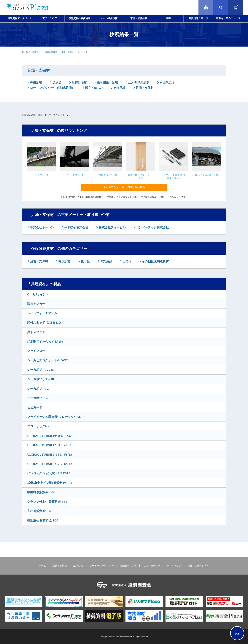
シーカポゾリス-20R (41, 379)
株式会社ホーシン (42, 227)
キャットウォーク (75, 175)
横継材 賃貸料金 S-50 (41, 492)
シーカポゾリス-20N (41, 370)
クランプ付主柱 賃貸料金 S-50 (47, 502)
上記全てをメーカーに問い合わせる (124, 187)
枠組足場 (36, 83)
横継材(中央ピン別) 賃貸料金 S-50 (50, 483)
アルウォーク (42, 175)
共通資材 (36, 52)
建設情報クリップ (198, 18)
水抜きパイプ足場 (108, 175)
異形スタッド (36, 332)
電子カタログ (50, 18)
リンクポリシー (152, 566)
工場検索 (78, 566)
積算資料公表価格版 (79, 18)
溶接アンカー (36, 304)
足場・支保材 (68, 52)
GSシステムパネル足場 (207, 175)
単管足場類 (79, 83)
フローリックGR (38, 426)
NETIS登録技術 (109, 18)
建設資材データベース (20, 18)
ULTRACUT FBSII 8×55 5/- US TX (50, 464)
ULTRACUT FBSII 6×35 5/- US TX (50, 455)
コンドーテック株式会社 (152, 227)
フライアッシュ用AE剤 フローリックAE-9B (56, 417)
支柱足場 (119, 88)
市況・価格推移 (139, 18)
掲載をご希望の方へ (198, 566)
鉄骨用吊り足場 (107, 83)
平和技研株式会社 (76, 227)
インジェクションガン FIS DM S (49, 473)
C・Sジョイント (38, 294)
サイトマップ (174, 566)
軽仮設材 (64, 261)
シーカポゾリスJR (39, 398)
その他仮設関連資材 (155, 261)
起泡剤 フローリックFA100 (45, 342)
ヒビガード (35, 407)
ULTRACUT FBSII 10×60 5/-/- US (49, 436)
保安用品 (106, 261)
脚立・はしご (94, 88)
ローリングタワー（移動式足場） (52, 88)
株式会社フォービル (112, 227)
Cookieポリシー (128, 566)
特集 (169, 18)
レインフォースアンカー (44, 313)
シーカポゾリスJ (38, 389)
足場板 (56, 83)
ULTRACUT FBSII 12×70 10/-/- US (50, 445)
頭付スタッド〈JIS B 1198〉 (46, 323)
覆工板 (85, 261)
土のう (127, 261)
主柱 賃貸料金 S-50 (40, 511)
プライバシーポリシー (102, 566)
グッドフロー (36, 351)
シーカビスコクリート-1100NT (48, 360)
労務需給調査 (60, 566)
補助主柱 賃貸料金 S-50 (43, 520)
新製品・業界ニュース (228, 18)
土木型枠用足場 (138, 83)
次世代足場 (167, 83)
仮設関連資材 (51, 52)
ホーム (25, 52)
